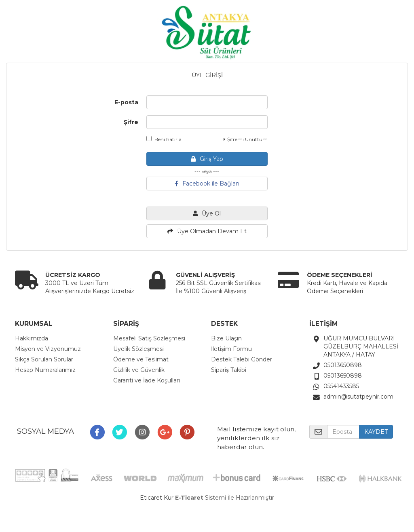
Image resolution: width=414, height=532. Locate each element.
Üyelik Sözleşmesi (138, 349)
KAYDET (376, 432)
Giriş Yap (207, 159)
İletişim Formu (231, 349)
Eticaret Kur (157, 498)
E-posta (126, 102)
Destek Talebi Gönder (242, 359)
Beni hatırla (164, 139)
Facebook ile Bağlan (207, 184)
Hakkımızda (32, 338)
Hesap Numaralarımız (45, 370)
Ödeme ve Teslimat (141, 359)
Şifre (131, 122)
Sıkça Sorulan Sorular (44, 359)
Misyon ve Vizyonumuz (48, 349)
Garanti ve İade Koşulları (147, 380)
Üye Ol (207, 213)
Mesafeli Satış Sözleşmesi (149, 338)
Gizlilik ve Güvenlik (139, 370)
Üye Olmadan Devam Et (207, 231)
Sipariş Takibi (229, 370)
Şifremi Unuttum (246, 139)
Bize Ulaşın (226, 338)
